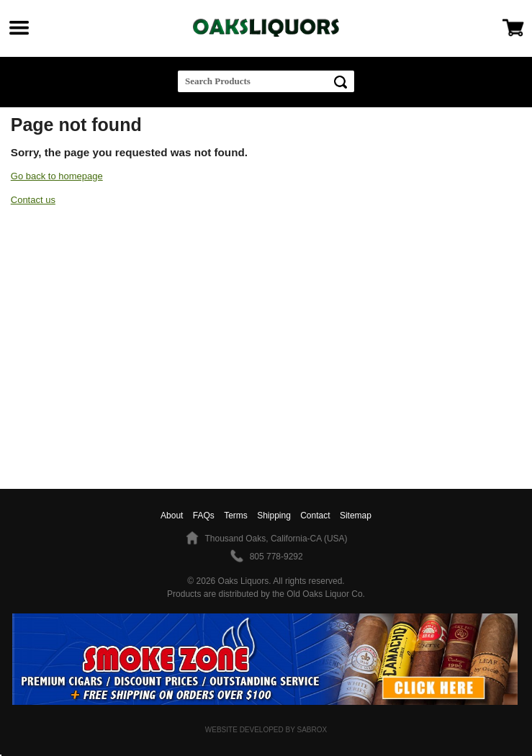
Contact (315, 516)
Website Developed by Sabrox (266, 730)
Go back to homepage (57, 176)
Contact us (33, 200)
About (172, 516)
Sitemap (356, 516)
